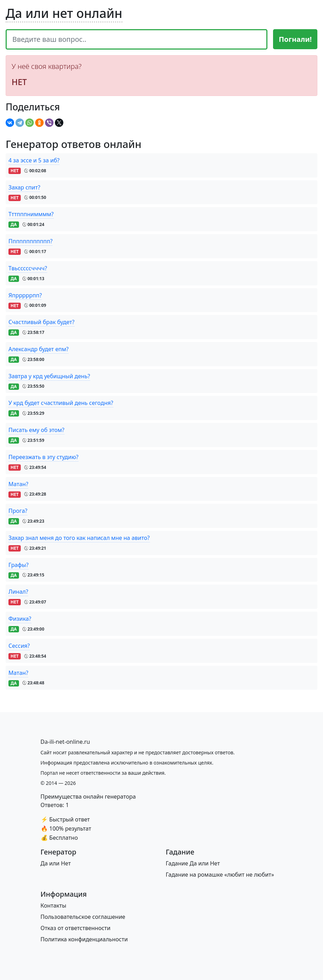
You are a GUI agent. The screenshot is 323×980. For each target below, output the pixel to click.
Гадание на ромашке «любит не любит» (220, 875)
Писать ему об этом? (36, 430)
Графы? (18, 565)
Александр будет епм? (39, 349)
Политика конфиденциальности (84, 939)
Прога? (18, 511)
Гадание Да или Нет (193, 863)
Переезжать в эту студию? (43, 457)
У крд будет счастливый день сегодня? (61, 403)
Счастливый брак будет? (42, 322)
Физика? (20, 619)
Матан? (18, 484)
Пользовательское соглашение (83, 917)
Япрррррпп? (25, 295)
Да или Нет (56, 863)
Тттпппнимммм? (31, 214)
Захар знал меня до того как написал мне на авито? (79, 538)
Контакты (53, 905)
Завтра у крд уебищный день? (49, 376)
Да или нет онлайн (64, 13)
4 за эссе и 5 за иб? (34, 160)
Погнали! (295, 39)
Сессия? (19, 646)
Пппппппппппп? (30, 241)
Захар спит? (24, 187)
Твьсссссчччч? (28, 268)
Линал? (18, 592)
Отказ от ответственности (75, 928)
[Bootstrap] (65, 742)
